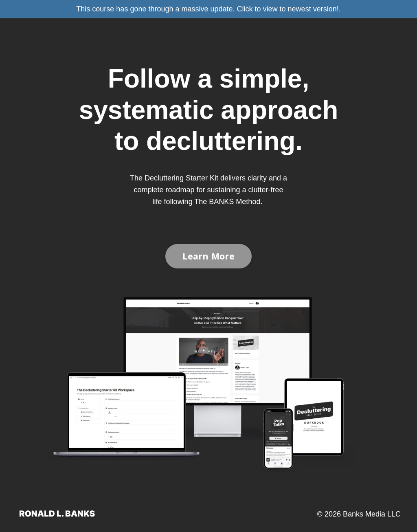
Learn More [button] (208, 256)
